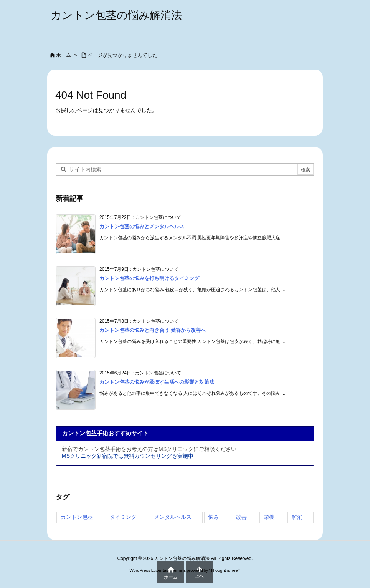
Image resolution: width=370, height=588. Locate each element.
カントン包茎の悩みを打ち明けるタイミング (149, 278)
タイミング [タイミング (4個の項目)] (123, 517)
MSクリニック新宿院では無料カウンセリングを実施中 (128, 456)
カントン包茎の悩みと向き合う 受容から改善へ (153, 330)
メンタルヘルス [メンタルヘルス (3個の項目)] (173, 517)
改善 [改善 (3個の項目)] (241, 517)
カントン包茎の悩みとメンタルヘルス (142, 226)
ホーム (64, 55)
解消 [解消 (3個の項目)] (297, 517)
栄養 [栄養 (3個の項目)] (269, 517)
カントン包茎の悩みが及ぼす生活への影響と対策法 (157, 382)
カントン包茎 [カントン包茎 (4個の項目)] (77, 517)
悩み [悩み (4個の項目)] (214, 517)
